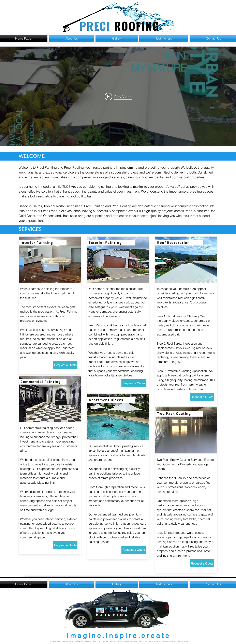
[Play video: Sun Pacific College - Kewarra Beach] (118, 96)
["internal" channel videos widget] (118, 97)
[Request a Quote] (65, 365)
